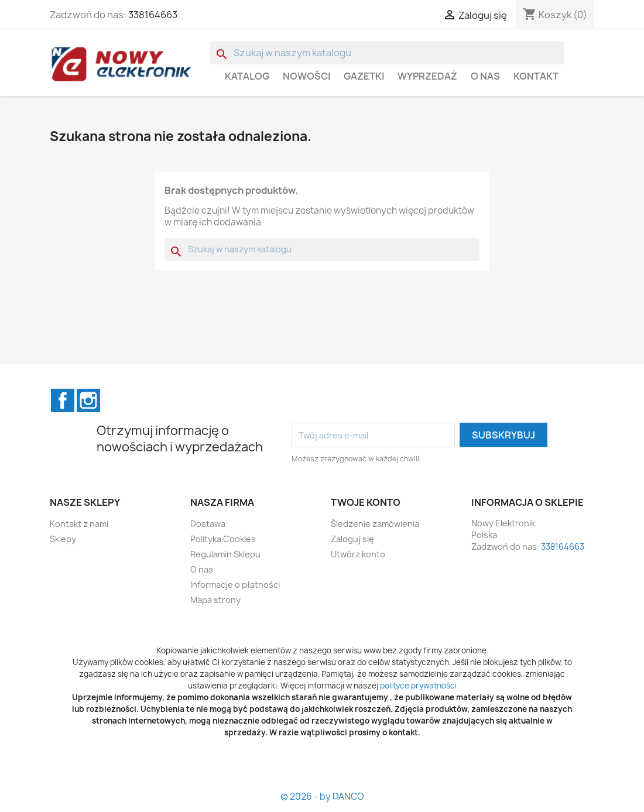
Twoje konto (366, 502)
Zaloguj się (352, 539)
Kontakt (536, 76)
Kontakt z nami (79, 524)
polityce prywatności (418, 686)
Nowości (306, 76)
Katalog (247, 76)
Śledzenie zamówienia (375, 524)
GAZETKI (364, 76)
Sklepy (63, 539)
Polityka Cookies (223, 539)
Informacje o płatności (235, 585)
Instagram (88, 400)
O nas (485, 76)
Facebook (63, 400)
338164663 (153, 15)
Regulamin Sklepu (225, 554)
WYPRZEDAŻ (427, 76)
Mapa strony (215, 600)
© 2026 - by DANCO (322, 796)
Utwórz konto (358, 554)
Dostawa (208, 524)
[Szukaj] (387, 53)
